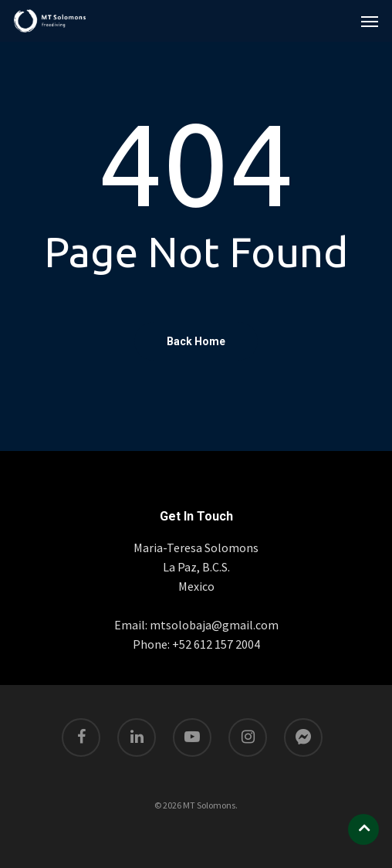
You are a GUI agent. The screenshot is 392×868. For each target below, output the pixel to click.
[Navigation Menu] (370, 21)
